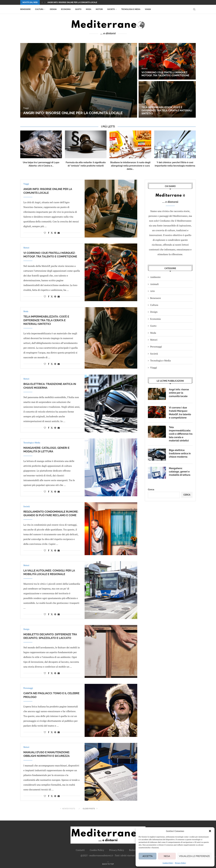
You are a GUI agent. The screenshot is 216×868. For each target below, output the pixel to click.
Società (111, 9)
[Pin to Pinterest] (55, 233)
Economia (66, 9)
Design (53, 9)
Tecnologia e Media (131, 9)
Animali (154, 284)
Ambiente (155, 277)
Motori (99, 9)
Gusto (78, 9)
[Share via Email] (59, 233)
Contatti (80, 850)
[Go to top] (108, 864)
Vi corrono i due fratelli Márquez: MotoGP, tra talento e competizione (165, 74)
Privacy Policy (180, 863)
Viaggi (148, 9)
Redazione (135, 850)
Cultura (39, 9)
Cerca (151, 489)
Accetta (148, 856)
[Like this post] (45, 233)
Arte (152, 291)
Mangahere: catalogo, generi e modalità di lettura (180, 472)
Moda (89, 9)
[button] (210, 831)
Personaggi (156, 347)
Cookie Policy (168, 863)
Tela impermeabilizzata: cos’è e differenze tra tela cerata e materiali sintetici (167, 111)
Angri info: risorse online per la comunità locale (72, 2)
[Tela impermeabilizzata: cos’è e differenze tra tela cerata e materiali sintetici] (167, 99)
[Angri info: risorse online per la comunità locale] (79, 80)
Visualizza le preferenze (194, 856)
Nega (167, 856)
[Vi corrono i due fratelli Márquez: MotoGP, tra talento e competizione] (167, 61)
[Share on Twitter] (52, 233)
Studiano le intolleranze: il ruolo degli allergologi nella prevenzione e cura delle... (130, 166)
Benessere (25, 9)
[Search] (194, 9)
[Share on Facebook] (49, 233)
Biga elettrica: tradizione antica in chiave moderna (180, 454)
